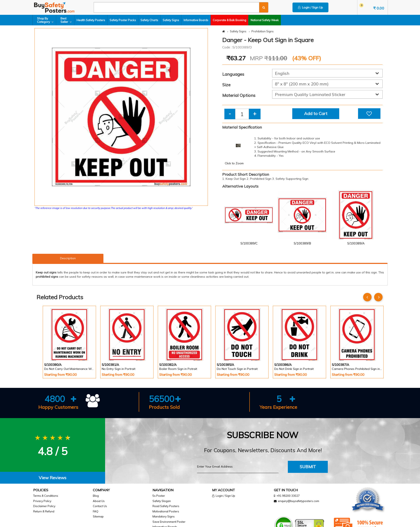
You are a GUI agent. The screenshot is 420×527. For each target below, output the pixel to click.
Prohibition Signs (263, 31)
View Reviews (53, 478)
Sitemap (98, 516)
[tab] (53, 478)
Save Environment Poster (169, 522)
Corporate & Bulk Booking (229, 20)
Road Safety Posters (166, 506)
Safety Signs (171, 20)
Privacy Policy (42, 501)
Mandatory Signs (164, 516)
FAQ (96, 511)
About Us (99, 501)
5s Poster (159, 496)
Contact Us (100, 506)
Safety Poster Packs (123, 20)
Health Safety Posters (91, 20)
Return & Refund (44, 511)
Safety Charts (149, 20)
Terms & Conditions (46, 496)
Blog (96, 496)
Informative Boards (196, 20)
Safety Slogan (162, 501)
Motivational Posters (166, 511)
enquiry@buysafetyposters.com (299, 501)
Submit (308, 467)
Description (68, 258)
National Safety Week (265, 20)
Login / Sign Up (310, 7)
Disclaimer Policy (44, 506)
